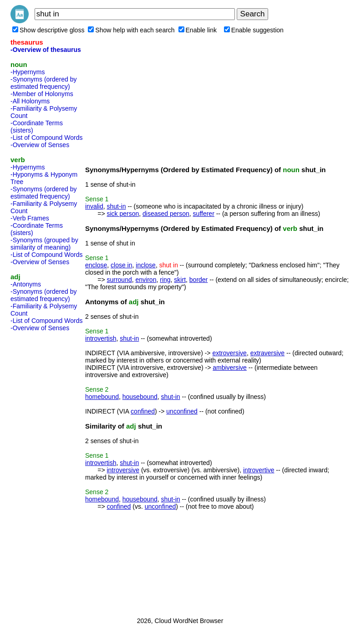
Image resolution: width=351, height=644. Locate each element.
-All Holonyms (30, 101)
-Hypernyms (28, 72)
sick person (123, 214)
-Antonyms (26, 284)
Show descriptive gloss (48, 30)
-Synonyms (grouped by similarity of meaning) (44, 244)
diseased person (166, 214)
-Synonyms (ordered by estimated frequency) (44, 83)
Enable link (198, 30)
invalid (94, 206)
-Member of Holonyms (42, 94)
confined (143, 411)
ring (165, 280)
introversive (123, 470)
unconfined (182, 411)
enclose (96, 265)
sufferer (204, 214)
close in (121, 265)
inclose (146, 265)
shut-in (116, 206)
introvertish (101, 338)
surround (119, 280)
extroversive (229, 353)
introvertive (259, 470)
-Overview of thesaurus (46, 50)
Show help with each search (131, 30)
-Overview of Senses (40, 145)
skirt (180, 280)
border (198, 280)
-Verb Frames (30, 218)
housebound (140, 397)
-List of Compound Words (46, 138)
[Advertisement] (47, 471)
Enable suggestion (254, 30)
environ (146, 280)
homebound (102, 397)
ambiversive (230, 368)
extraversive (267, 353)
